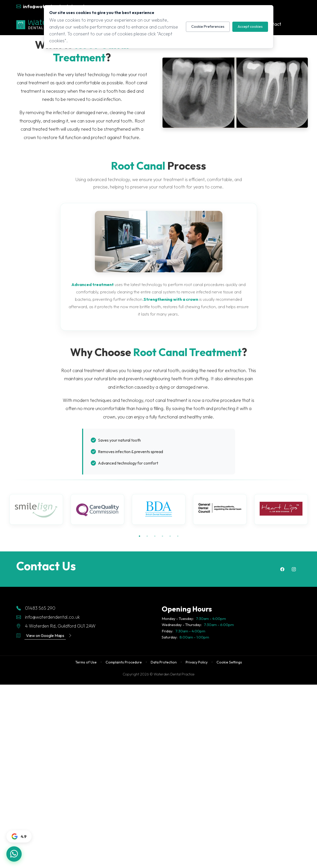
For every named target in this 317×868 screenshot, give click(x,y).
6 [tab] (178, 536)
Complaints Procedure (124, 662)
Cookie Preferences (208, 26)
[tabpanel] (36, 509)
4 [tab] (162, 536)
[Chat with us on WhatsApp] (14, 854)
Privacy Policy (197, 662)
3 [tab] (155, 536)
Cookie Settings (229, 662)
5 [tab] (170, 536)
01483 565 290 (36, 608)
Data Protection (164, 662)
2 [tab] (147, 536)
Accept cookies (250, 26)
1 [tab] (140, 536)
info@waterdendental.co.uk (48, 617)
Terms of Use (86, 662)
